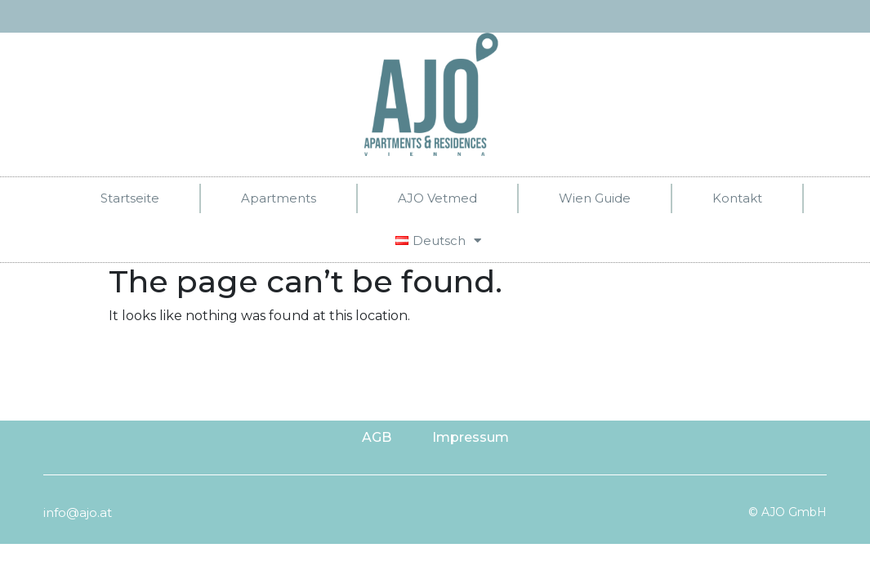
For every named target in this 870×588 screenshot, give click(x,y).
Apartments (279, 198)
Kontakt (737, 198)
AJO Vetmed (437, 198)
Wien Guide (595, 198)
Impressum (471, 437)
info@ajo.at (78, 512)
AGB (377, 437)
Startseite (130, 198)
